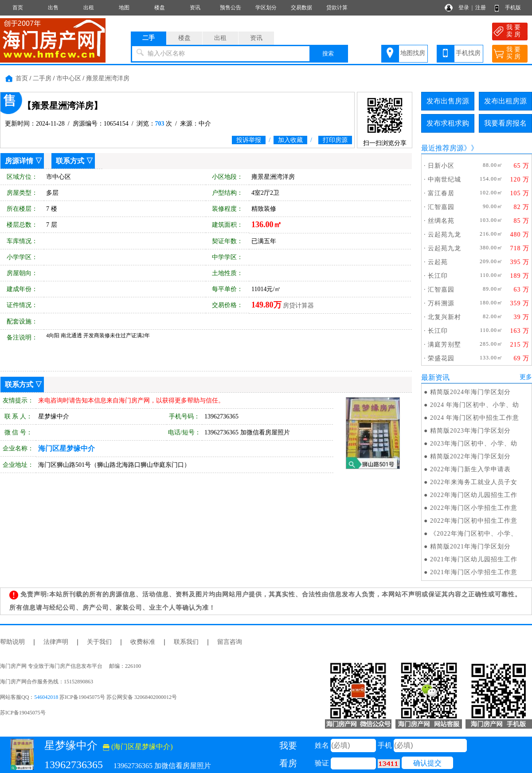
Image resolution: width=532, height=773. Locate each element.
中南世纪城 (444, 179)
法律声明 (56, 642)
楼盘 (160, 8)
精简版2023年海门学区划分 (470, 431)
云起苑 (438, 262)
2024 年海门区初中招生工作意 (475, 418)
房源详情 (19, 161)
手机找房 (468, 53)
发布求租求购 (448, 123)
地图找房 (413, 53)
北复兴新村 (444, 317)
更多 (526, 377)
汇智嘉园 (441, 207)
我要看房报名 (505, 123)
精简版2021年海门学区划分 (470, 546)
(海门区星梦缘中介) (138, 747)
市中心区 (69, 78)
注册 (481, 8)
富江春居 (441, 193)
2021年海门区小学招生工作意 (474, 572)
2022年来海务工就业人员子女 (474, 482)
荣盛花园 (441, 358)
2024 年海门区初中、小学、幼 (475, 405)
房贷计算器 (298, 306)
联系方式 (70, 161)
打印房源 (335, 140)
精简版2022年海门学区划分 (470, 456)
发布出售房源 (448, 101)
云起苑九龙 (444, 235)
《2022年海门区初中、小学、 (474, 534)
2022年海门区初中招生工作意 (474, 521)
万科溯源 (441, 303)
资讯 (195, 8)
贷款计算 (337, 8)
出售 (53, 8)
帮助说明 (12, 642)
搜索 (328, 53)
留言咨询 (230, 642)
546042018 (46, 697)
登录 (464, 8)
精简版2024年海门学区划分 (470, 392)
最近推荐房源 (442, 148)
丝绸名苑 (441, 221)
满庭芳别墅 (444, 345)
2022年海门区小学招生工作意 (474, 508)
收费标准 (143, 642)
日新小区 (441, 166)
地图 (124, 8)
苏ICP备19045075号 (23, 713)
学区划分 (266, 8)
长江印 (438, 276)
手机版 (513, 8)
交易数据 (301, 8)
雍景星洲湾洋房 (108, 78)
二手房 (42, 78)
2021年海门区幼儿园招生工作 (474, 559)
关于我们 (99, 642)
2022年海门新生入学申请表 (470, 469)
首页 (18, 8)
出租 (89, 8)
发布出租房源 (505, 101)
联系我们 (186, 642)
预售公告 (231, 8)
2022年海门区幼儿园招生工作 (474, 495)
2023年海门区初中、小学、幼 (474, 444)
